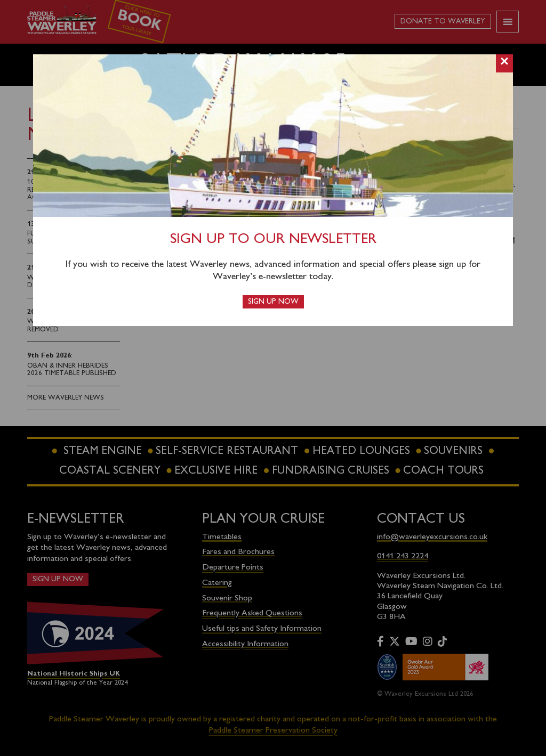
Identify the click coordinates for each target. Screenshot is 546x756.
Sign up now (273, 302)
